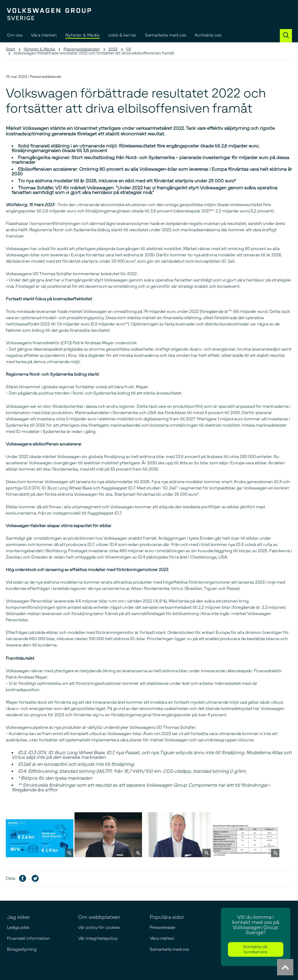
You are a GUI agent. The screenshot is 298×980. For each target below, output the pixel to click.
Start (10, 49)
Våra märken (44, 35)
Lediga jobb (18, 927)
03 (129, 49)
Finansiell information (28, 938)
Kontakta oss (208, 35)
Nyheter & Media (83, 35)
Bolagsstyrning (22, 949)
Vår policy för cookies (99, 927)
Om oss (15, 35)
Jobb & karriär (122, 35)
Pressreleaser (163, 927)
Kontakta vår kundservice (256, 949)
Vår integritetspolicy (98, 938)
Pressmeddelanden (82, 49)
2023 (113, 49)
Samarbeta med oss (166, 35)
